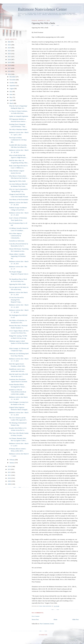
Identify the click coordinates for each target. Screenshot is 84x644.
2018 (9, 65)
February (12, 460)
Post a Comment (36, 616)
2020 (9, 59)
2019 (9, 62)
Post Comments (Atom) (47, 624)
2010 (9, 478)
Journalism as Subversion (17, 241)
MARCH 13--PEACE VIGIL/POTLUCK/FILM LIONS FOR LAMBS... (18, 392)
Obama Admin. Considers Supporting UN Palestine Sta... (17, 256)
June (11, 94)
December (13, 77)
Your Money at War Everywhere (19, 200)
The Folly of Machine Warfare (18, 129)
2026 (9, 42)
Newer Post (35, 619)
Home (56, 619)
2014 (9, 466)
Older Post (75, 619)
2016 (9, 71)
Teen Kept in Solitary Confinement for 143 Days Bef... (18, 140)
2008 (9, 484)
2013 (9, 469)
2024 (9, 48)
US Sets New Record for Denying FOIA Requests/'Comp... (16, 300)
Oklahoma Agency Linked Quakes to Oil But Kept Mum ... (19, 343)
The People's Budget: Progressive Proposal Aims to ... (19, 274)
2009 (9, 481)
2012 (9, 472)
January (12, 463)
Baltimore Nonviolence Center (42, 9)
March (12, 103)
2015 (9, 74)
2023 (9, 51)
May (11, 97)
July (11, 91)
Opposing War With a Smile (17, 181)
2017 (9, 68)
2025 (9, 45)
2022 (9, 54)
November (13, 80)
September (13, 86)
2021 (9, 57)
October (12, 83)
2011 (9, 475)
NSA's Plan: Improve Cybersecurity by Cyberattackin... (15, 236)
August (12, 89)
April (11, 100)
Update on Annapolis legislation (19, 116)
